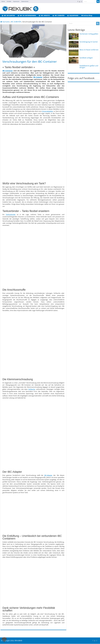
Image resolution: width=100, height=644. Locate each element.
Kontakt (9, 1)
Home (3, 1)
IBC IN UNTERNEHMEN (27, 15)
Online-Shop (87, 15)
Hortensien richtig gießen (89, 34)
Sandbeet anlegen (86, 58)
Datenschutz (25, 1)
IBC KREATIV (44, 15)
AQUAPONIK (73, 15)
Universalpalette (47, 111)
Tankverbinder (11, 214)
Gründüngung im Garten (89, 42)
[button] (4, 640)
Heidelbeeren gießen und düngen (89, 67)
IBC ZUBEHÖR (59, 15)
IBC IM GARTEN (8, 15)
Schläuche (32, 389)
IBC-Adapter (48, 475)
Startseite (5, 22)
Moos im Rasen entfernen (89, 50)
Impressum (16, 1)
